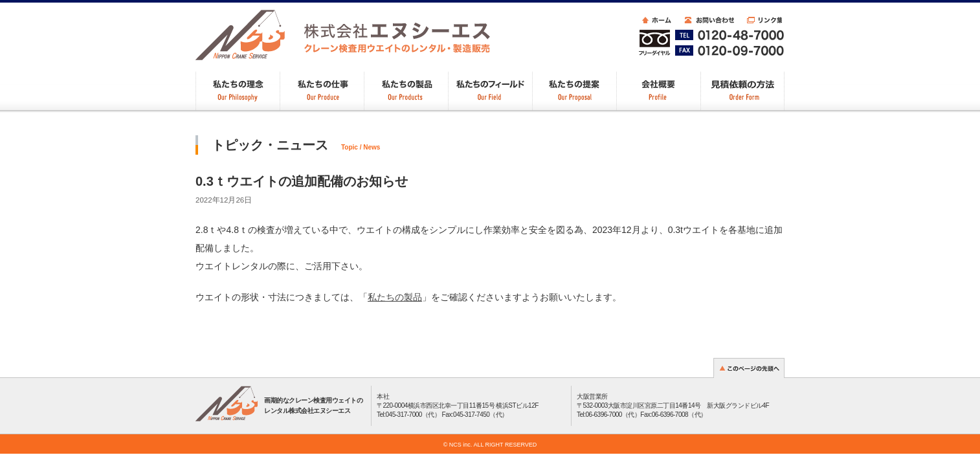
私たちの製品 (395, 297)
